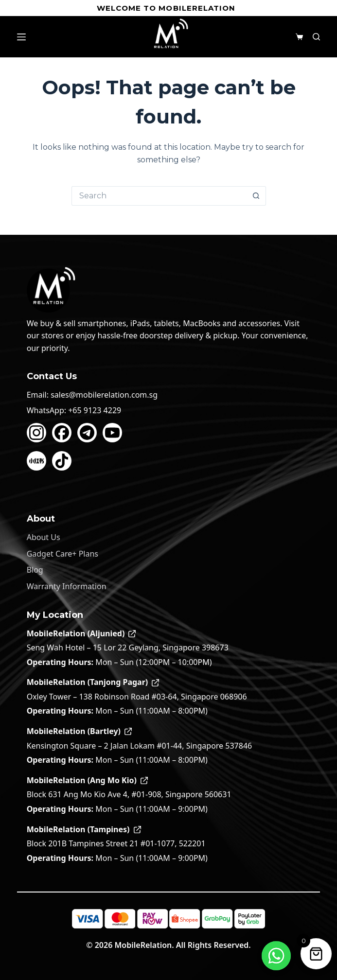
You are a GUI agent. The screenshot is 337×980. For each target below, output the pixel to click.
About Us (44, 537)
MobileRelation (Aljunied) (81, 633)
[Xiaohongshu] (36, 461)
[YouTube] (112, 433)
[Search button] (256, 196)
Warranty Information (67, 586)
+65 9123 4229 (95, 410)
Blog (35, 570)
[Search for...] (159, 196)
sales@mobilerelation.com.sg (104, 395)
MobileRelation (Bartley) (79, 731)
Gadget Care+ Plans (62, 554)
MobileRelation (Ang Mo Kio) (87, 780)
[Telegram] (87, 433)
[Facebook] (62, 433)
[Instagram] (36, 433)
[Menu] (21, 37)
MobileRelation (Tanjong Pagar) (93, 682)
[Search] (316, 37)
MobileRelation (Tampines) (84, 829)
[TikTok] (62, 461)
